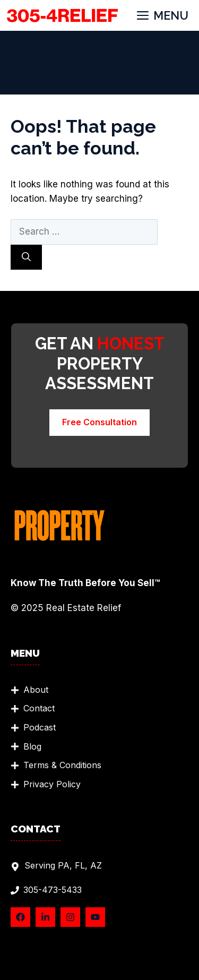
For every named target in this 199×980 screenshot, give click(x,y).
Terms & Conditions (62, 765)
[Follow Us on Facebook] (20, 917)
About (36, 690)
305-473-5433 (53, 890)
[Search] (26, 257)
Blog (32, 746)
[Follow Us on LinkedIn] (45, 917)
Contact (39, 708)
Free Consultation (99, 422)
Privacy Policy (52, 784)
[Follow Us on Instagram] (70, 917)
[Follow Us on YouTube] (95, 917)
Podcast (40, 727)
